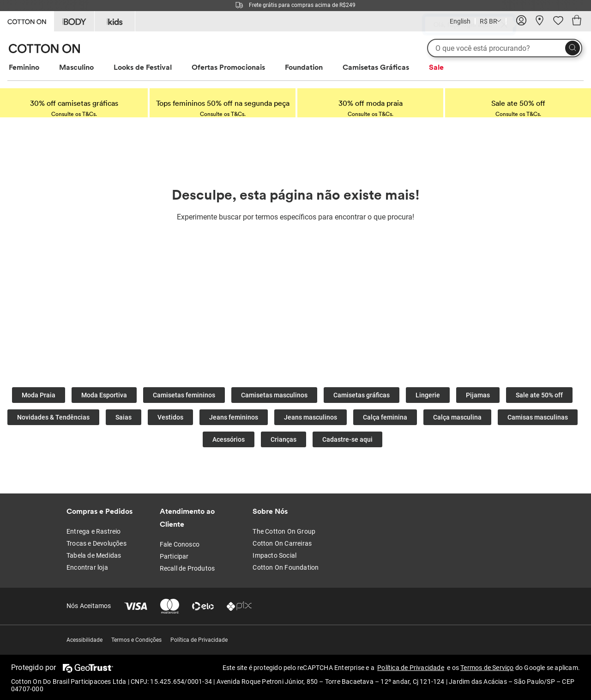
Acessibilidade (84, 640)
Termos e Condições (136, 640)
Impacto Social (274, 555)
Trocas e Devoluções (96, 543)
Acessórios (229, 439)
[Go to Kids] (115, 21)
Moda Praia (39, 395)
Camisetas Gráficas (376, 67)
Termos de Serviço (487, 668)
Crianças (283, 439)
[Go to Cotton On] (27, 21)
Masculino (76, 67)
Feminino (24, 67)
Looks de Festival (143, 67)
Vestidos (170, 417)
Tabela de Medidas (94, 555)
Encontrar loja (87, 567)
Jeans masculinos (311, 417)
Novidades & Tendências (53, 417)
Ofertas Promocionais (228, 67)
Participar (174, 556)
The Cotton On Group (284, 531)
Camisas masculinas (538, 417)
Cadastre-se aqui (347, 439)
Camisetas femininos (184, 395)
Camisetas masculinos (274, 395)
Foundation (304, 67)
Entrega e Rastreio (94, 531)
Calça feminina (385, 417)
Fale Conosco (180, 544)
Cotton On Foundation (286, 567)
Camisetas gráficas (362, 395)
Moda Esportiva (104, 395)
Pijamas (478, 395)
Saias (124, 417)
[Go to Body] (74, 21)
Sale (436, 67)
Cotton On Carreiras (282, 543)
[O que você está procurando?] (505, 48)
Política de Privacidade (199, 640)
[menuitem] (33, 67)
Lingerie (428, 395)
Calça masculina (457, 417)
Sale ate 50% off (539, 395)
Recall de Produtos (187, 568)
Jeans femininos (234, 417)
